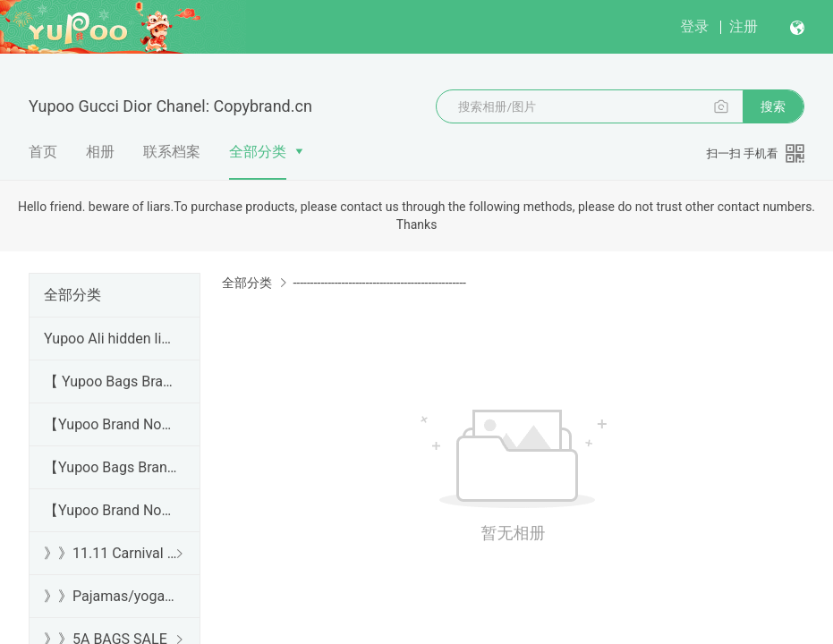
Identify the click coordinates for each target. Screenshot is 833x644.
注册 (744, 26)
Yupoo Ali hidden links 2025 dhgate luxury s (111, 339)
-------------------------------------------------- (379, 283)
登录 (694, 26)
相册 (100, 152)
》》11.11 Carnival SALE (111, 553)
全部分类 (258, 152)
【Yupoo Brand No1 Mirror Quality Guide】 (111, 510)
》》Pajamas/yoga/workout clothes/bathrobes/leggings (111, 596)
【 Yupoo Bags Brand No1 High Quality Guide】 (111, 381)
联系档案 (172, 152)
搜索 (773, 106)
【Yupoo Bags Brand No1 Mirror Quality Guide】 (111, 467)
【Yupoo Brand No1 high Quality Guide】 (111, 424)
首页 (43, 152)
